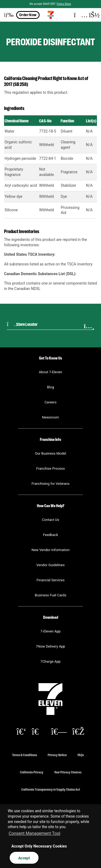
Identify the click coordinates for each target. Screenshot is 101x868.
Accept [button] (24, 858)
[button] (7, 15)
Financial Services (50, 580)
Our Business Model (51, 453)
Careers (50, 402)
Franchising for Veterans (50, 484)
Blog (51, 387)
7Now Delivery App (50, 646)
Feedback (51, 535)
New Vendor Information (50, 550)
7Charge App (50, 661)
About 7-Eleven (50, 372)
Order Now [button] (28, 15)
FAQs (81, 755)
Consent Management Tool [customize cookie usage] (34, 833)
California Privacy (32, 772)
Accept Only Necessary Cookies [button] (39, 846)
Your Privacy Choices (68, 772)
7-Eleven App (50, 631)
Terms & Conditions (25, 755)
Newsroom (50, 417)
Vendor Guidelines (50, 565)
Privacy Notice (57, 755)
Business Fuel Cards (50, 595)
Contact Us (51, 520)
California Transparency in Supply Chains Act (51, 789)
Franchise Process (50, 468)
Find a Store (64, 4)
